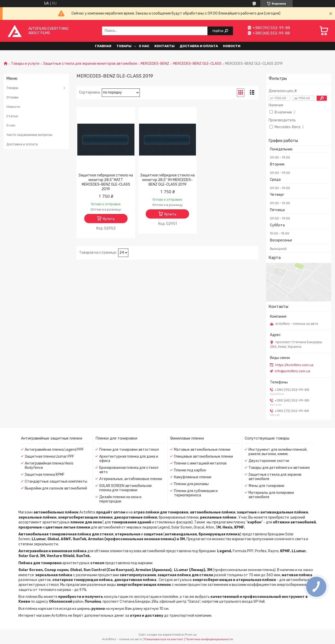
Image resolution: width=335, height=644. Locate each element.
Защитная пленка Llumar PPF (49, 456)
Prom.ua (191, 635)
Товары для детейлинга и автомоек (279, 468)
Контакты (164, 46)
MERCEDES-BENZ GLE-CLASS (197, 64)
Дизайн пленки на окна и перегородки (120, 499)
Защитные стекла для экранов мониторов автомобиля (90, 64)
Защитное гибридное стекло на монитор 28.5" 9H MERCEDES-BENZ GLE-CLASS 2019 (167, 180)
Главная (103, 46)
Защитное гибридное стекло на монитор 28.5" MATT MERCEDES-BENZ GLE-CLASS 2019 (106, 182)
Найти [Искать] (219, 31)
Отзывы (13, 97)
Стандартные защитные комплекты (56, 481)
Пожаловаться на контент (164, 639)
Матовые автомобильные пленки (202, 450)
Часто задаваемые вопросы (29, 135)
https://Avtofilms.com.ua (294, 365)
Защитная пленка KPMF (45, 475)
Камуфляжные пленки (193, 477)
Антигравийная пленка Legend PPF (54, 450)
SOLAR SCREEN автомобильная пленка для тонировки (125, 488)
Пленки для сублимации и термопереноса (196, 493)
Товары (124, 46)
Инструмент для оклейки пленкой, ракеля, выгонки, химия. (278, 452)
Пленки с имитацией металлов (200, 463)
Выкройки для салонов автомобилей (56, 488)
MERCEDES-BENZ (155, 64)
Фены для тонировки (266, 486)
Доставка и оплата (199, 46)
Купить (109, 219)
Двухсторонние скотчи (269, 461)
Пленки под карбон (190, 470)
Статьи (12, 116)
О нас (144, 46)
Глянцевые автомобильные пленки (203, 456)
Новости (232, 46)
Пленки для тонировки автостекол (129, 450)
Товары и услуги (25, 64)
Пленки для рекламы (191, 484)
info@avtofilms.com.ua (293, 371)
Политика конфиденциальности (209, 639)
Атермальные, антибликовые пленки (131, 479)
